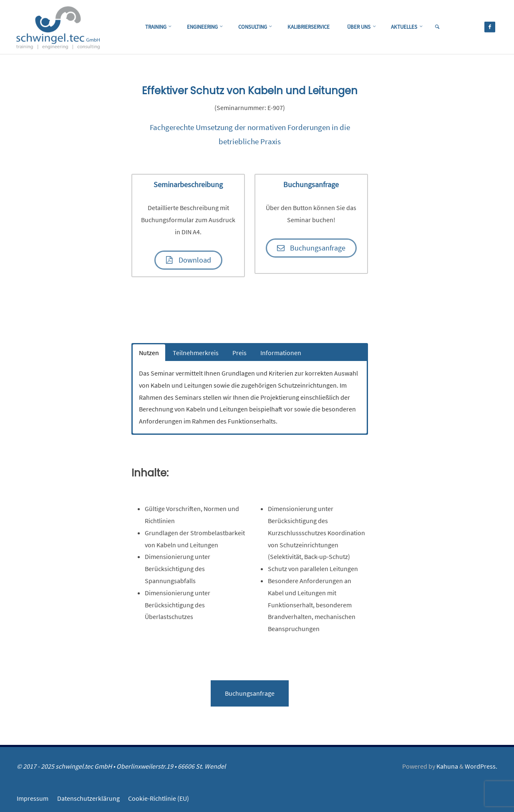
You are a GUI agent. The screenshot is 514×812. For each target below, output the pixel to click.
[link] (447, 28)
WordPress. (481, 767)
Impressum (33, 799)
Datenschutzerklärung (88, 799)
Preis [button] (239, 354)
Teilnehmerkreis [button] (196, 354)
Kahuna (447, 767)
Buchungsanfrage (250, 694)
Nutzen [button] (149, 354)
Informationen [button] (281, 354)
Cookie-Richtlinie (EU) (159, 799)
